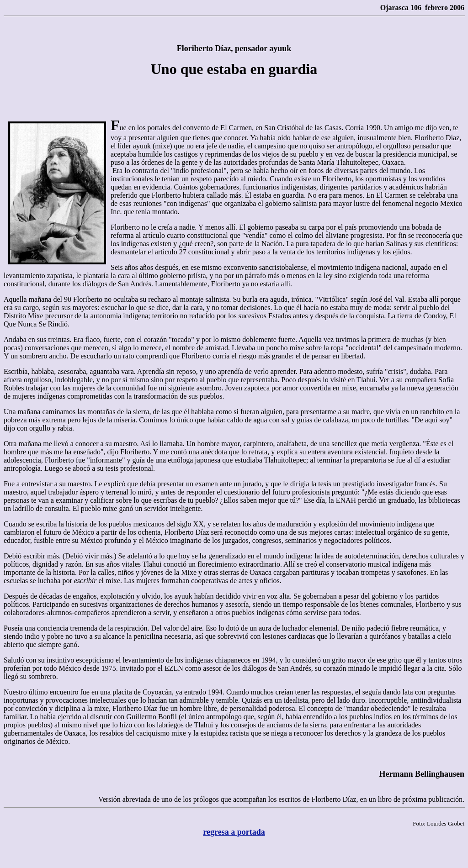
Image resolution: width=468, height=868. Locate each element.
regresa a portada (234, 832)
